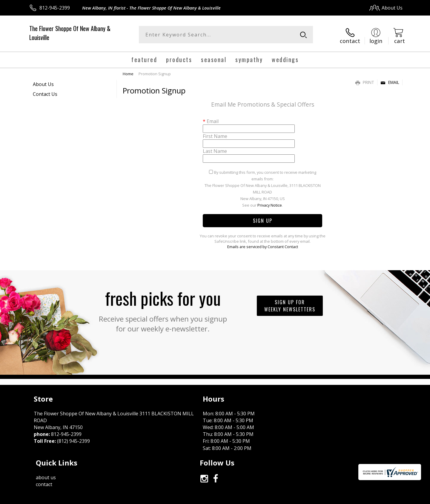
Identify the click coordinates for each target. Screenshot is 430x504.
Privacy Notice (270, 203)
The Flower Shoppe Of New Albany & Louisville (70, 33)
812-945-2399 (55, 8)
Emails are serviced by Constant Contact (263, 245)
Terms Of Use (273, 498)
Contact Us (45, 92)
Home (128, 72)
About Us (43, 82)
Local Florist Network (350, 498)
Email (390, 80)
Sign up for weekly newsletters (290, 304)
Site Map (387, 498)
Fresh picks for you (163, 308)
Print (365, 80)
